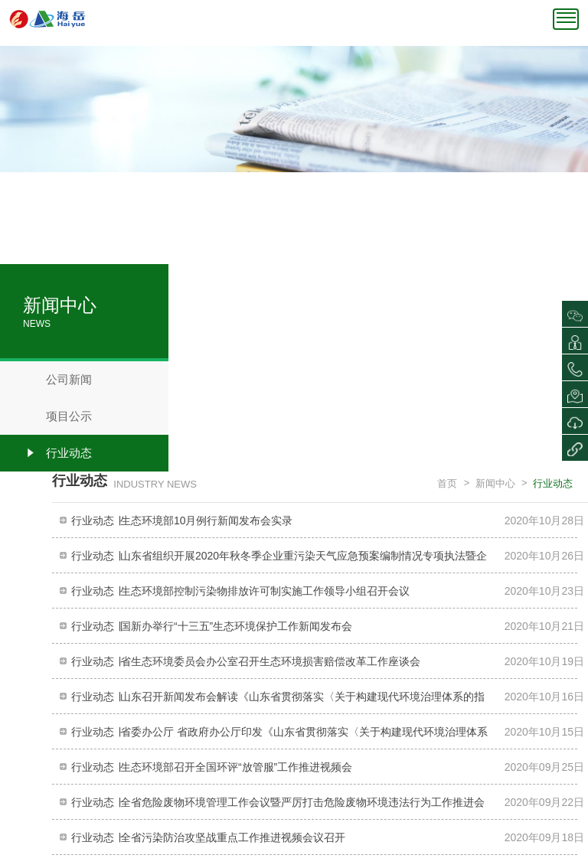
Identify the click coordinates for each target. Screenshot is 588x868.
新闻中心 (495, 483)
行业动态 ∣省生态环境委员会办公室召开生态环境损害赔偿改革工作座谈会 (246, 661)
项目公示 (57, 416)
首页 (447, 483)
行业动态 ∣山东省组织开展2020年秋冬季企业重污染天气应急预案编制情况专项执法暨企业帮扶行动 (279, 560)
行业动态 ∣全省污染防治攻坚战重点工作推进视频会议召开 (208, 837)
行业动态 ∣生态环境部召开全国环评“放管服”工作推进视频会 (212, 767)
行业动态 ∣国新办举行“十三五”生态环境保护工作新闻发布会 (212, 626)
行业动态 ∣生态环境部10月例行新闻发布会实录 (182, 520)
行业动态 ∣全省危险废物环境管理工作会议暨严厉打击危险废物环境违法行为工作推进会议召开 (278, 806)
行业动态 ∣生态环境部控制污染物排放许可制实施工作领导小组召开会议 (240, 591)
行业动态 (57, 453)
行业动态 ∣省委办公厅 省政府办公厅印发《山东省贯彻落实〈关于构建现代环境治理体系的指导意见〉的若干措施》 (279, 736)
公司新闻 (57, 380)
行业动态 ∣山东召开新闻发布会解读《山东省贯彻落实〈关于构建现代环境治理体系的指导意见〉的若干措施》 (278, 701)
